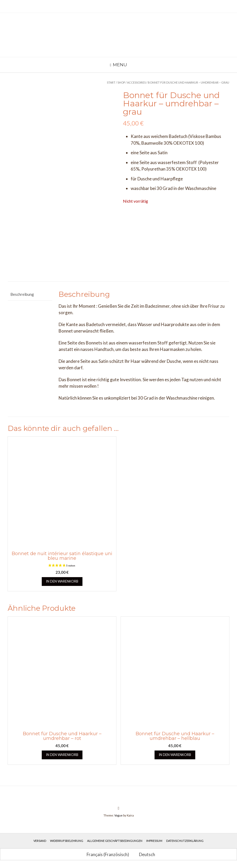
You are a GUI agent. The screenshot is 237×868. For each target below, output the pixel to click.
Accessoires (136, 82)
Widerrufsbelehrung (67, 841)
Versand (40, 841)
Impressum (154, 841)
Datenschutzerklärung (185, 841)
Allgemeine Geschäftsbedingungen (115, 841)
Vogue (119, 815)
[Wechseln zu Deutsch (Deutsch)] (145, 854)
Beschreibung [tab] (22, 294)
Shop (121, 82)
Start (111, 82)
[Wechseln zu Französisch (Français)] (106, 854)
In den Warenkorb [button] (62, 581)
